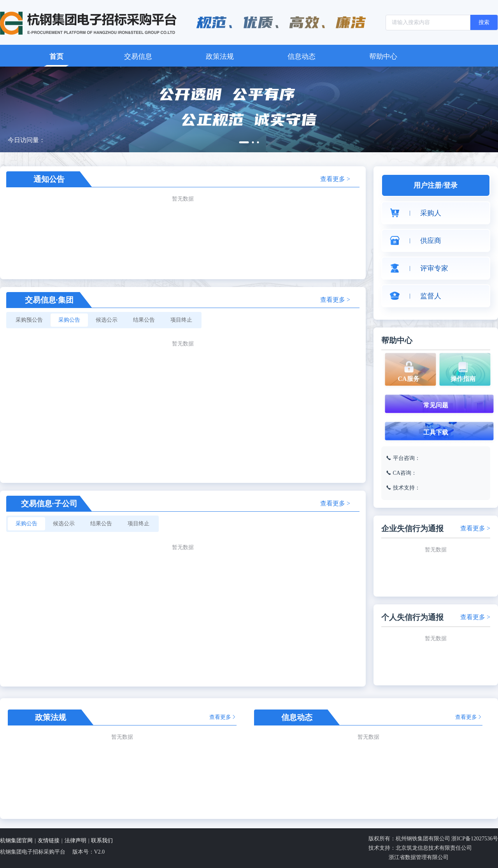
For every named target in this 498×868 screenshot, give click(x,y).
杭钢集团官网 (16, 841)
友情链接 (49, 841)
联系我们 (102, 841)
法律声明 (75, 841)
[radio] (29, 320)
